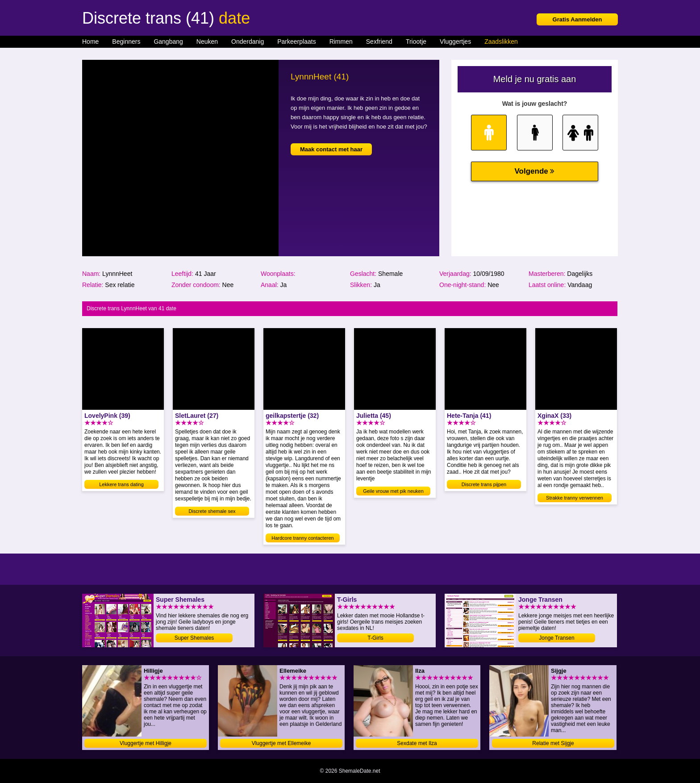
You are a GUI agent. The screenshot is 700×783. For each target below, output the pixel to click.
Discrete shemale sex (212, 511)
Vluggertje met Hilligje (146, 743)
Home (90, 42)
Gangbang (168, 42)
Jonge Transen (556, 638)
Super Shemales (194, 638)
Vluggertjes (455, 42)
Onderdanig (248, 42)
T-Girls (375, 638)
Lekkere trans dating (121, 484)
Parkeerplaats (296, 42)
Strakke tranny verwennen (575, 498)
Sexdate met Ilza (417, 743)
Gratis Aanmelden (577, 19)
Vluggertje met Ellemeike (281, 743)
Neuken (207, 42)
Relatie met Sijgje (553, 743)
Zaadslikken (501, 42)
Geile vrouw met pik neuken (393, 491)
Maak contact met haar (331, 149)
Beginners (126, 42)
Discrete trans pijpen (484, 484)
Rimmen (341, 42)
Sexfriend (379, 42)
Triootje (416, 42)
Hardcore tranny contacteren (302, 538)
